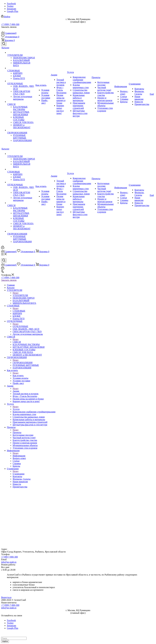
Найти (5, 641)
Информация (19, 456)
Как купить (18, 376)
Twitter (10, 6)
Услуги (16, 409)
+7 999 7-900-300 (9, 557)
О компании (19, 474)
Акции (16, 391)
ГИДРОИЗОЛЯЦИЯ (23, 363)
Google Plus (13, 11)
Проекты (17, 432)
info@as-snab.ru (9, 562)
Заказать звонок (9, 280)
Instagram (12, 9)
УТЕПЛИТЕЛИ (20, 295)
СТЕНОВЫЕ (19, 311)
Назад (16, 293)
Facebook (11, 4)
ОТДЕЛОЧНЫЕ (20, 326)
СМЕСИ (17, 342)
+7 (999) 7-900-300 (10, 24)
